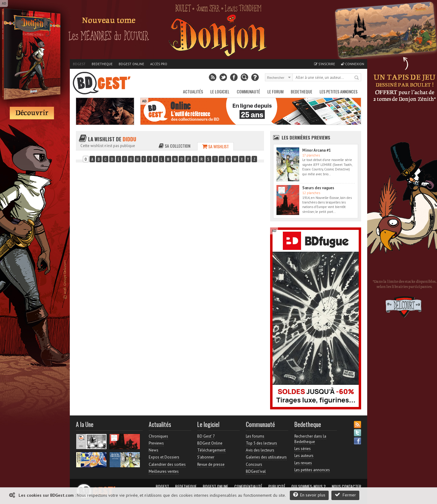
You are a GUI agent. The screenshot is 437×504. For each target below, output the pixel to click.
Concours (254, 464)
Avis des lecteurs (260, 450)
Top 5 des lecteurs (261, 443)
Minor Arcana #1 (317, 150)
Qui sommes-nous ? (308, 486)
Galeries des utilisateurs (266, 457)
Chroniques (158, 436)
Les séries (303, 449)
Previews (156, 443)
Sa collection (174, 146)
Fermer (345, 495)
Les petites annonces (339, 91)
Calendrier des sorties (167, 464)
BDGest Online (131, 64)
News (154, 450)
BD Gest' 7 (206, 436)
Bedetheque (102, 64)
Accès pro (159, 64)
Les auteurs (304, 456)
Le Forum (275, 91)
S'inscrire (325, 64)
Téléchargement (211, 450)
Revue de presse (211, 464)
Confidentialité (248, 486)
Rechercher (357, 78)
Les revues (303, 463)
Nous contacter (346, 486)
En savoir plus (309, 495)
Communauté (248, 91)
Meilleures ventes (164, 471)
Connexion (353, 64)
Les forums (255, 436)
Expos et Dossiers (164, 457)
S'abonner (206, 457)
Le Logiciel (220, 91)
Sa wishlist (215, 146)
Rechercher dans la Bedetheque (310, 439)
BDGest (79, 64)
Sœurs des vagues (318, 188)
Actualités (193, 91)
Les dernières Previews (306, 137)
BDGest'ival (256, 471)
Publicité (277, 486)
